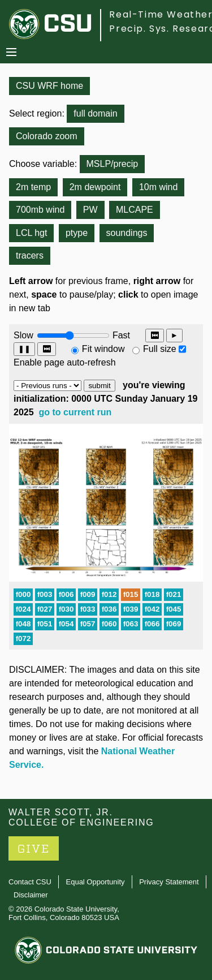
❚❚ (24, 349)
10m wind (158, 187)
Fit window (103, 349)
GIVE (34, 849)
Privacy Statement (169, 882)
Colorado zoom (47, 136)
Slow (23, 335)
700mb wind (40, 210)
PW (90, 210)
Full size (160, 349)
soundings (127, 233)
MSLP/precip (113, 164)
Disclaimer (31, 895)
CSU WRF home (49, 86)
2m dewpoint (95, 187)
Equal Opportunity (96, 882)
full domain (95, 113)
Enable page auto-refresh (65, 362)
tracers (30, 255)
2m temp (33, 187)
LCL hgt (31, 233)
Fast (120, 335)
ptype (77, 233)
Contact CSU (30, 882)
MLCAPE (135, 210)
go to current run (75, 412)
